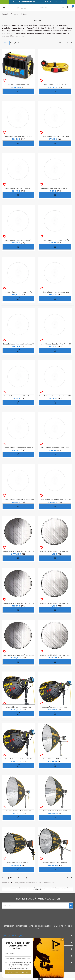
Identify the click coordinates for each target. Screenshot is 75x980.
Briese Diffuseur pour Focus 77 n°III (55, 292)
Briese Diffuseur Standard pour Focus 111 (18, 344)
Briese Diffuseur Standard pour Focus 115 (55, 344)
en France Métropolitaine (38, 2)
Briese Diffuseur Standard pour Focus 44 (18, 500)
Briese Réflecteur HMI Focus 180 (18, 811)
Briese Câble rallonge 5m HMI (55, 85)
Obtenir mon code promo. (18, 972)
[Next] (71, 43)
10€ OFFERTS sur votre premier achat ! (18, 946)
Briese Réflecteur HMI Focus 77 (55, 863)
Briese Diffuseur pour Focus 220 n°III (55, 240)
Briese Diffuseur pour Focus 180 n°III (18, 240)
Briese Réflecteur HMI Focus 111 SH (18, 707)
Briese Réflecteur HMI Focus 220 (55, 811)
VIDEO (25, 926)
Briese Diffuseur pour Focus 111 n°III (18, 136)
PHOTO (17, 926)
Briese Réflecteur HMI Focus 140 (55, 759)
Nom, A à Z (16, 43)
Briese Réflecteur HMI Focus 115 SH (55, 707)
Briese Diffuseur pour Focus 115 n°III (55, 136)
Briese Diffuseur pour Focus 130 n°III (18, 188)
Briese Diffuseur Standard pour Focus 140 (55, 396)
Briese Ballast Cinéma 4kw (18, 85)
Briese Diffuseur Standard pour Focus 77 (55, 500)
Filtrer (6, 43)
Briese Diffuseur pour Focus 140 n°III (55, 188)
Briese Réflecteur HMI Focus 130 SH (18, 759)
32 (61, 43)
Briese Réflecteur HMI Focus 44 (18, 863)
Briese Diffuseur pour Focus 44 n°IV (18, 292)
